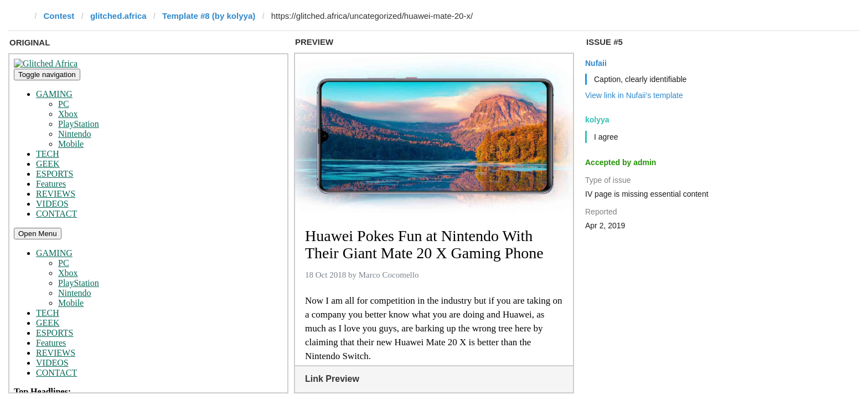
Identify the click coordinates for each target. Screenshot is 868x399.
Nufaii (596, 63)
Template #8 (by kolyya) (209, 16)
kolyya (597, 120)
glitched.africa (118, 16)
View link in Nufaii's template (634, 95)
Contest (59, 16)
